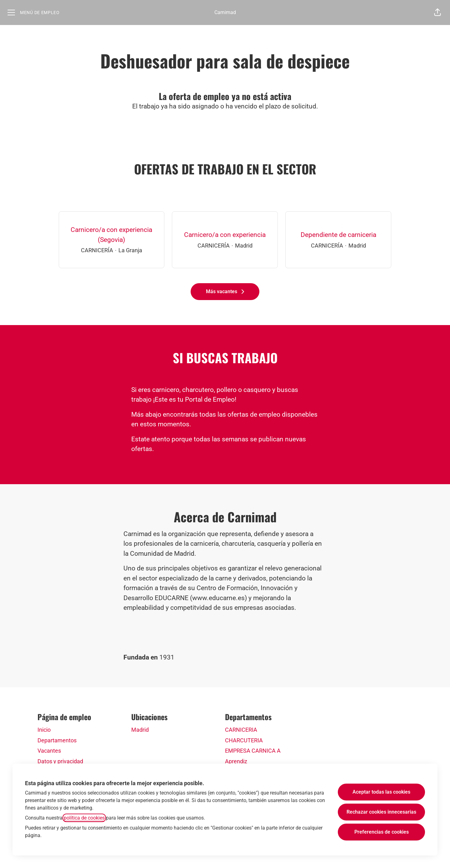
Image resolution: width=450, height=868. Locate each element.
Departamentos (57, 740)
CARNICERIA (241, 730)
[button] (437, 13)
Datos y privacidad (60, 761)
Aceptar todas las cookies (381, 792)
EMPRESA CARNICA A (253, 751)
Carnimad (225, 12)
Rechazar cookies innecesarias (381, 812)
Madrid (140, 730)
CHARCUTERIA (244, 740)
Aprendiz (236, 761)
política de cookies (84, 818)
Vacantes (49, 751)
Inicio (44, 730)
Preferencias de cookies (382, 832)
